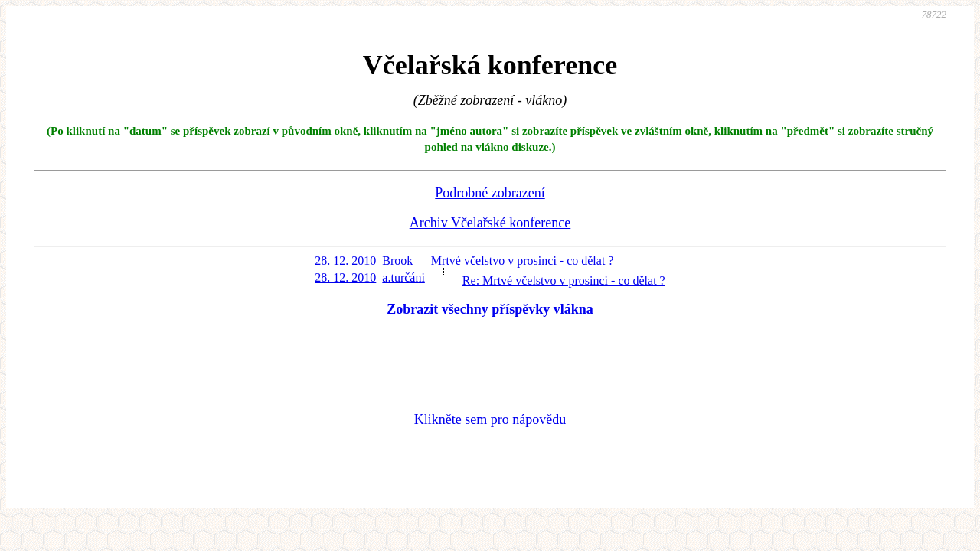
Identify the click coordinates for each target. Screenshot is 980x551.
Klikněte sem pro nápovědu (490, 419)
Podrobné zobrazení (490, 193)
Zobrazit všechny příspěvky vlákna (490, 309)
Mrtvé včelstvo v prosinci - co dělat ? (523, 261)
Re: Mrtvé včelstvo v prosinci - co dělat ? (564, 280)
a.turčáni (403, 277)
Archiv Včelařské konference (490, 223)
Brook (397, 261)
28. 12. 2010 (345, 261)
